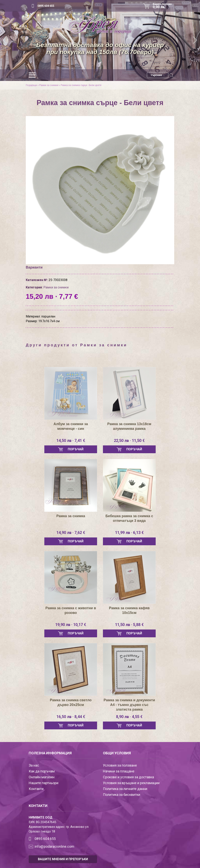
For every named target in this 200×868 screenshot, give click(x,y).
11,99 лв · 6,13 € (129, 533)
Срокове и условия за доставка (128, 777)
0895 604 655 (46, 6)
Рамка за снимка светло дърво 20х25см (71, 702)
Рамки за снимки (49, 85)
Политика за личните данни (125, 789)
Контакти (36, 789)
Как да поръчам (42, 771)
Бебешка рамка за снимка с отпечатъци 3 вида (129, 518)
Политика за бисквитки (122, 795)
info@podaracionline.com (54, 846)
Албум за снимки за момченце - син (71, 426)
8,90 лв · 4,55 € (129, 717)
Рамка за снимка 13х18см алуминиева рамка (129, 426)
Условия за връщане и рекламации (131, 783)
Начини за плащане (119, 771)
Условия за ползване (120, 765)
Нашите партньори (44, 783)
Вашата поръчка (163, 6)
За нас (34, 765)
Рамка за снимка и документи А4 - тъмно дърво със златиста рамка (129, 705)
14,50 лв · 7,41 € (71, 441)
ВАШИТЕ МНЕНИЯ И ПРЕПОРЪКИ (63, 859)
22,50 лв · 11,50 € (129, 441)
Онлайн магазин (42, 777)
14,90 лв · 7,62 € (71, 533)
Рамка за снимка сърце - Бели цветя (81, 85)
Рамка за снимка (71, 516)
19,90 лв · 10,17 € (71, 625)
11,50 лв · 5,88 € (129, 625)
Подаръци (31, 85)
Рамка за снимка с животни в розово (71, 610)
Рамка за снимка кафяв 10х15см (129, 610)
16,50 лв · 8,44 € (71, 717)
